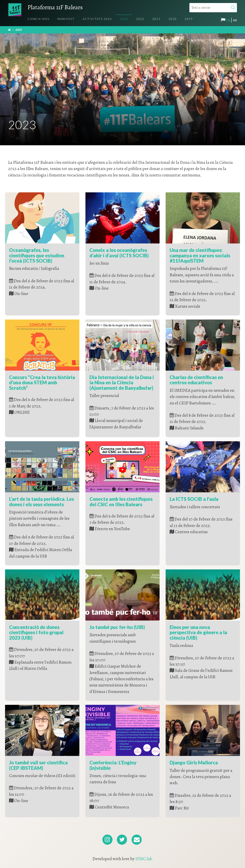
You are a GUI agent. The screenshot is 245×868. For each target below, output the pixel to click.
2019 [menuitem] (189, 19)
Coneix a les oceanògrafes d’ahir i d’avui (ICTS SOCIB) (119, 253)
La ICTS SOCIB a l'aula (194, 499)
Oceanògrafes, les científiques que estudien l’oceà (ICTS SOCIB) (37, 255)
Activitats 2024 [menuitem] (97, 19)
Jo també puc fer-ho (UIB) (117, 627)
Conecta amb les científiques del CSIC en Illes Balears (121, 502)
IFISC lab (144, 859)
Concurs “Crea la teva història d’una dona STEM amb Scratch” (42, 382)
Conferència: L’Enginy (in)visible (113, 765)
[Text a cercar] (213, 8)
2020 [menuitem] (173, 19)
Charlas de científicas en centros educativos (196, 380)
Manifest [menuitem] (66, 19)
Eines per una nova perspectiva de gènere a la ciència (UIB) (198, 632)
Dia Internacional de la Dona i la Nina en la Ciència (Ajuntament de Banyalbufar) (122, 382)
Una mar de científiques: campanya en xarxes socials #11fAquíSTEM (200, 255)
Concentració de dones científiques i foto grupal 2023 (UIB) (36, 632)
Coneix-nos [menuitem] (38, 19)
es (235, 20)
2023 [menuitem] (124, 19)
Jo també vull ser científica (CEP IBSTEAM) (38, 765)
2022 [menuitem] (140, 19)
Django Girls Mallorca (194, 762)
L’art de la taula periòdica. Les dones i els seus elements (42, 502)
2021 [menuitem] (156, 19)
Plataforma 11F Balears (55, 7)
